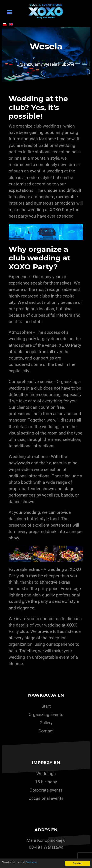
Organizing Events (46, 715)
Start (46, 706)
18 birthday (46, 782)
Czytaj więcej (31, 862)
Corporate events (46, 790)
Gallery (46, 723)
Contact (46, 731)
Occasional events (46, 798)
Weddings (46, 774)
